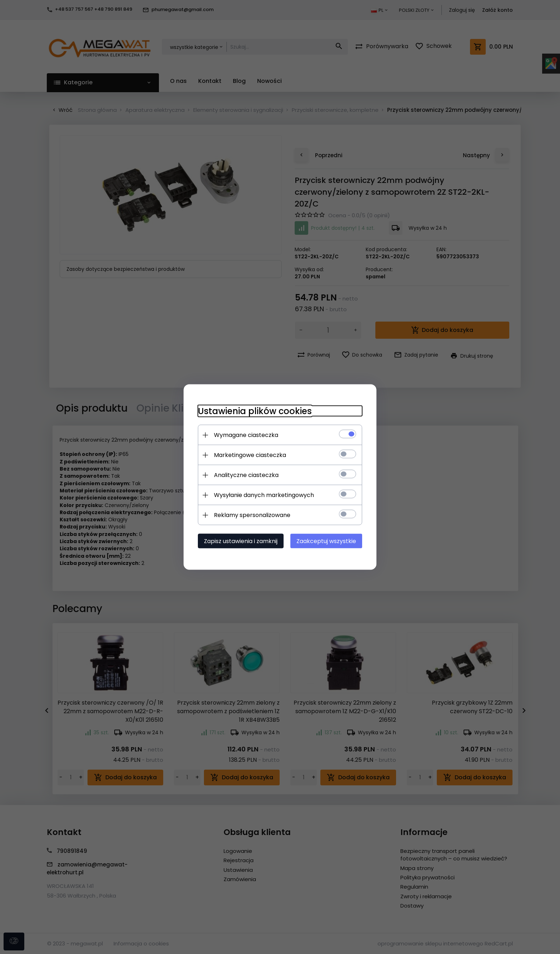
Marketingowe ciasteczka (250, 455)
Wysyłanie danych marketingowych (264, 495)
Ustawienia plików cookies (255, 411)
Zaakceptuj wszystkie (326, 541)
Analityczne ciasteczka (246, 475)
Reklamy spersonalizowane (252, 515)
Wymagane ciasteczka (246, 435)
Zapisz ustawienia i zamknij (241, 541)
